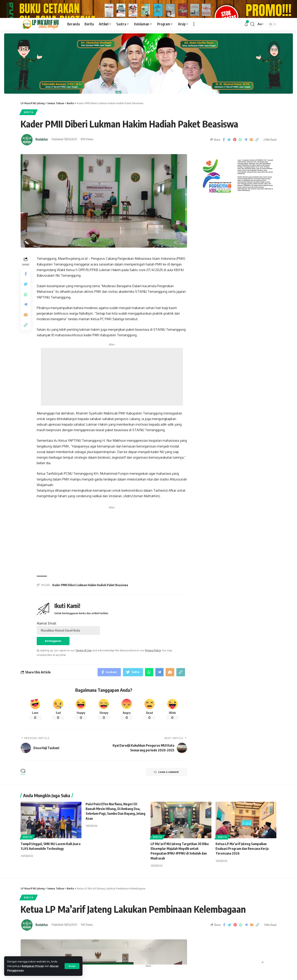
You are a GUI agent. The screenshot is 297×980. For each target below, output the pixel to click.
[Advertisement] (112, 394)
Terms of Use (84, 668)
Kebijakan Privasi (33, 966)
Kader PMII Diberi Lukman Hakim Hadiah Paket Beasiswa (90, 603)
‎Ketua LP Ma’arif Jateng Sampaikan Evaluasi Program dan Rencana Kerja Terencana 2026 (242, 866)
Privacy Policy (153, 668)
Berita (29, 130)
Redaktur (42, 157)
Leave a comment (166, 790)
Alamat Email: (68, 645)
